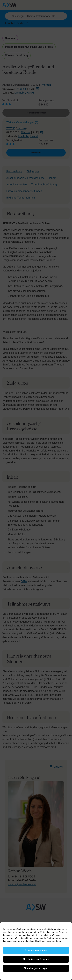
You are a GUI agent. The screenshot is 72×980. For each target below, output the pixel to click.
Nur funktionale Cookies (36, 959)
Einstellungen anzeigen (36, 968)
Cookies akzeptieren (36, 950)
